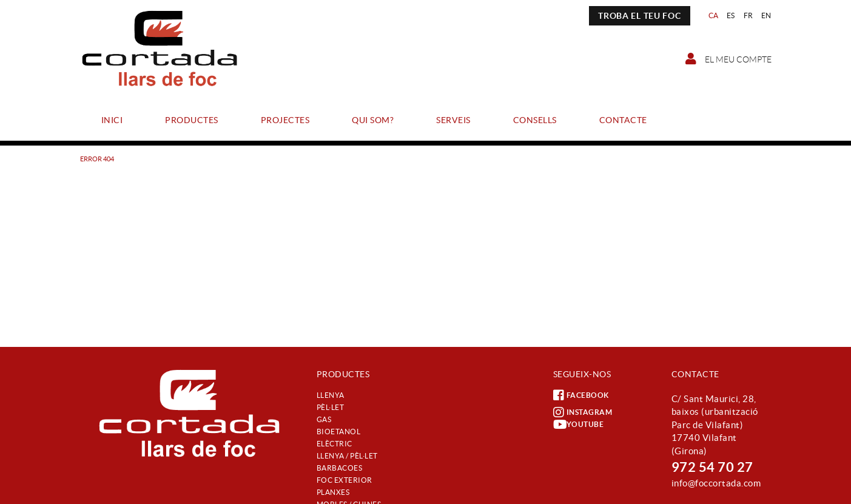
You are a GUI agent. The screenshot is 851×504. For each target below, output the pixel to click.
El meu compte (728, 59)
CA (714, 15)
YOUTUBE (579, 425)
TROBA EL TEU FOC (639, 16)
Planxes (333, 492)
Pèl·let (331, 407)
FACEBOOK (581, 395)
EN (766, 15)
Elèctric (335, 444)
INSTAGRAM (583, 412)
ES (731, 15)
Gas (324, 419)
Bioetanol (339, 432)
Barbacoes (340, 468)
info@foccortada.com (716, 483)
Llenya (331, 395)
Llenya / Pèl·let (347, 456)
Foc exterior (345, 480)
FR (748, 15)
